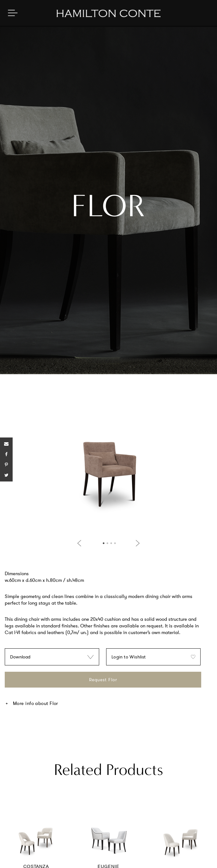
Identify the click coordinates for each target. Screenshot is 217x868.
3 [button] (111, 543)
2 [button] (107, 543)
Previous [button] (81, 543)
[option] (108, 472)
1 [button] (104, 543)
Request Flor (103, 680)
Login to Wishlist (129, 657)
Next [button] (136, 543)
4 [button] (115, 543)
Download (20, 657)
